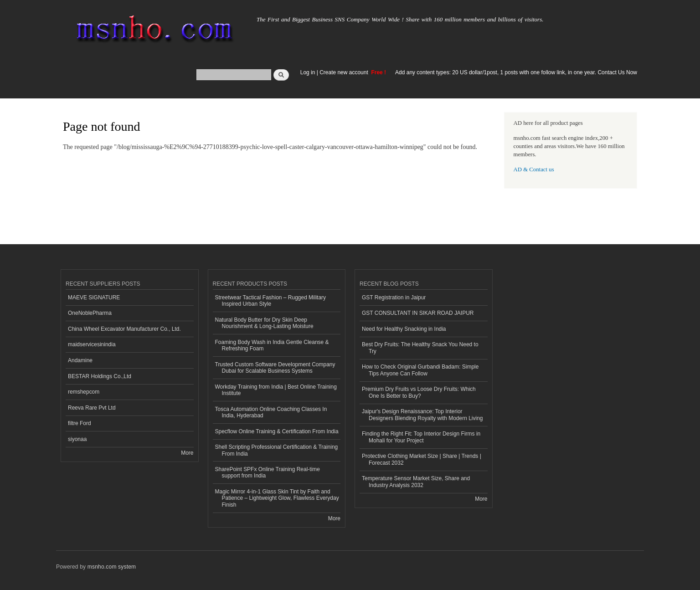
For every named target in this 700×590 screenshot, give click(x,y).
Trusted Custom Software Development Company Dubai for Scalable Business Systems (275, 368)
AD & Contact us (534, 169)
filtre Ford (80, 423)
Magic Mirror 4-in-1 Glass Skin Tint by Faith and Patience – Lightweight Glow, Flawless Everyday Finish (277, 498)
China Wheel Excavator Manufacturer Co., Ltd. (124, 329)
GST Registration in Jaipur (394, 298)
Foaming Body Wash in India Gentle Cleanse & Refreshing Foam (272, 345)
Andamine (80, 360)
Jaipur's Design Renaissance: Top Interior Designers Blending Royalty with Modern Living (422, 415)
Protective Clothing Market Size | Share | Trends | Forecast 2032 (422, 459)
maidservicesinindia (92, 344)
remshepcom (84, 392)
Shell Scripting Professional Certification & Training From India (277, 450)
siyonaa (77, 439)
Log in (308, 72)
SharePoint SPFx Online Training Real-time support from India (268, 472)
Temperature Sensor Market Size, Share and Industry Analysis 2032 (416, 482)
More (187, 453)
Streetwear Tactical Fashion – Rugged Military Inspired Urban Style (271, 301)
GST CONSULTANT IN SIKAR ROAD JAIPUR (418, 313)
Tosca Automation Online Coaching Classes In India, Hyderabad (271, 412)
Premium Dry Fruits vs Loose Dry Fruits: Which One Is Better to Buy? (419, 392)
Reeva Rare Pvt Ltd (92, 408)
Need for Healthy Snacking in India (404, 329)
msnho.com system (112, 567)
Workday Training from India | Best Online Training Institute (276, 390)
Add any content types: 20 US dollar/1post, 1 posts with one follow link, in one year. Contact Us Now (516, 72)
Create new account (345, 72)
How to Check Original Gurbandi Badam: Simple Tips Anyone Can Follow (420, 370)
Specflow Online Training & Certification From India (277, 431)
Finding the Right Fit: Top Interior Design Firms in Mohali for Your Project (421, 437)
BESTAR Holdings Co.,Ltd (100, 376)
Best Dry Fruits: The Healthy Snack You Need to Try (420, 348)
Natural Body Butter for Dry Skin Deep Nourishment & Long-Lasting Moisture (264, 323)
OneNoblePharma (90, 313)
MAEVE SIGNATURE (94, 298)
